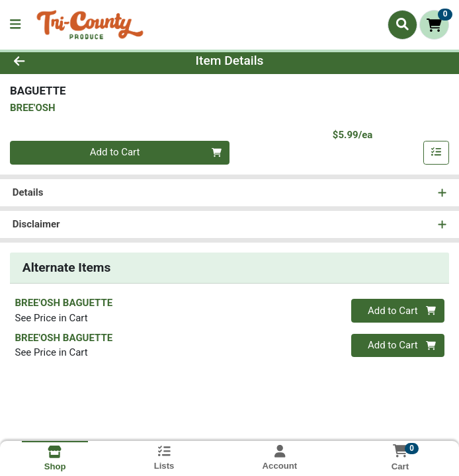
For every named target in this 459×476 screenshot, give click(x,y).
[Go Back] (65, 61)
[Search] (402, 24)
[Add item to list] (437, 153)
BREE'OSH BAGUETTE (64, 303)
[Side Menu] (15, 25)
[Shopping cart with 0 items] (434, 25)
